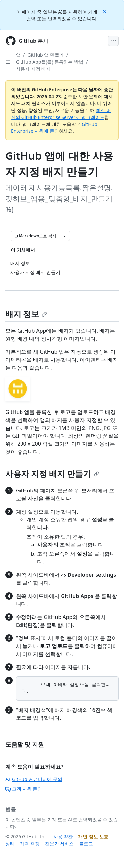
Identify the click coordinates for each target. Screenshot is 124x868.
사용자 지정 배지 (33, 69)
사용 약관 (63, 837)
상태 (10, 843)
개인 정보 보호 (93, 837)
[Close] (105, 11)
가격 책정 (30, 843)
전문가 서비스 (60, 843)
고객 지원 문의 (24, 789)
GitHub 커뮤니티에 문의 (34, 779)
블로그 (86, 843)
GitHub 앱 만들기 (46, 55)
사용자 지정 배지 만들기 (52, 474)
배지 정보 (26, 314)
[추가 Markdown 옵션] (64, 236)
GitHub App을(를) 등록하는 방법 (50, 62)
